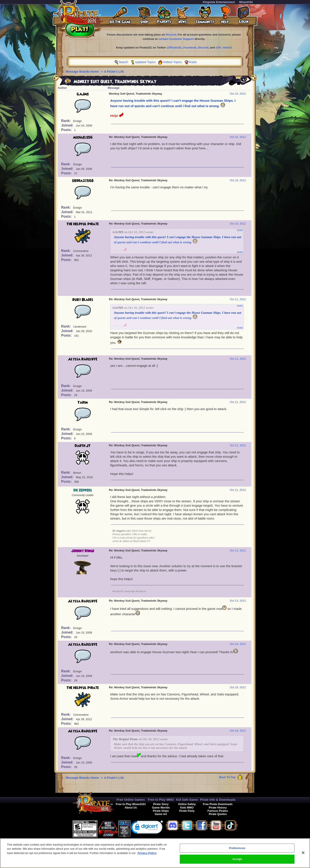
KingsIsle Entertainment (219, 2)
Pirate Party (187, 811)
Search (123, 62)
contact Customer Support (176, 39)
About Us (131, 808)
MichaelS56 (83, 137)
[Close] (303, 854)
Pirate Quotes (218, 814)
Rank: (66, 121)
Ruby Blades (83, 300)
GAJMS (83, 94)
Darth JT (83, 446)
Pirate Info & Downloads (218, 800)
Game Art (161, 814)
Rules (193, 62)
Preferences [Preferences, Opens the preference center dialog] (237, 850)
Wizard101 (246, 2)
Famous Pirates (218, 811)
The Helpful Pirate (83, 224)
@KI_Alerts (223, 48)
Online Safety (187, 804)
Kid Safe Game (187, 800)
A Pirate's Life (114, 72)
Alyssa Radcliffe (83, 359)
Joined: (68, 125)
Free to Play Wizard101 (131, 804)
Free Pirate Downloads (218, 804)
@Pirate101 (174, 48)
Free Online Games (131, 800)
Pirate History (218, 808)
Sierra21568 (83, 181)
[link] (147, 828)
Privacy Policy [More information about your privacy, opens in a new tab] (147, 855)
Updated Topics (145, 62)
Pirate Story (161, 804)
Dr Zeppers (83, 490)
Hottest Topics (172, 62)
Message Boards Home (83, 72)
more (240, 230)
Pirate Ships (161, 811)
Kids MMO (187, 808)
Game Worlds (161, 808)
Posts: (67, 130)
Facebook (190, 48)
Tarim (83, 403)
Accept (237, 861)
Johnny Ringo (83, 551)
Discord (171, 35)
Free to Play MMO (161, 800)
